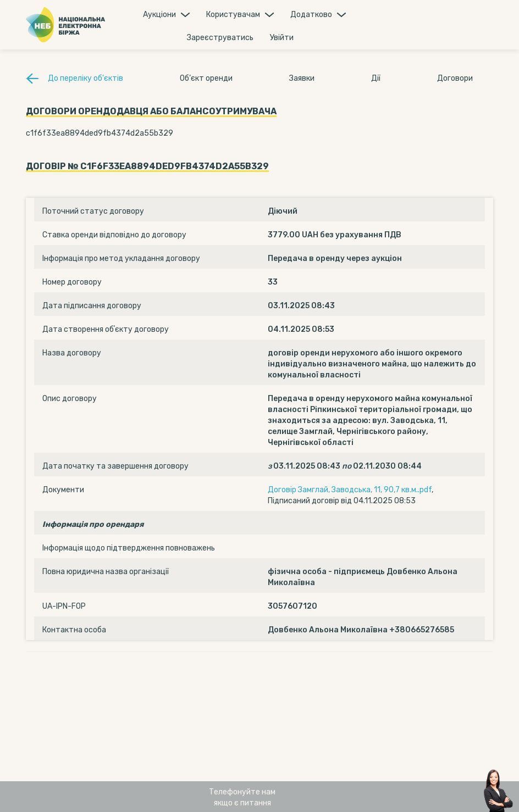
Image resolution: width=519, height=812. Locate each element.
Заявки (302, 78)
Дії (376, 78)
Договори (455, 78)
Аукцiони (159, 15)
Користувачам (233, 15)
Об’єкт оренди (206, 78)
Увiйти (282, 38)
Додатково (311, 15)
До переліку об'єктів (85, 78)
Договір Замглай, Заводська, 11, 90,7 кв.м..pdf (350, 490)
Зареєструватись (220, 38)
